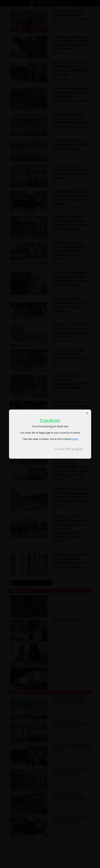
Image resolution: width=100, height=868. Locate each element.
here (75, 439)
